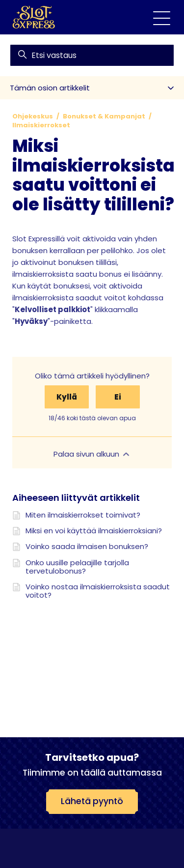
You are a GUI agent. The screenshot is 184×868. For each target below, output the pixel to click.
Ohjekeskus (33, 116)
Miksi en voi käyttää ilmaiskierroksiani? (94, 531)
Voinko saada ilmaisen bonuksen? (87, 546)
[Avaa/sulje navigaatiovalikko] (162, 17)
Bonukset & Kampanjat (104, 116)
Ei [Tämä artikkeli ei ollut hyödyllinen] (118, 397)
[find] (92, 55)
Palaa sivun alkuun (92, 454)
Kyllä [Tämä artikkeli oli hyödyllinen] (67, 397)
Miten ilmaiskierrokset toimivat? (83, 515)
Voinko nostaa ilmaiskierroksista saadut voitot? (98, 591)
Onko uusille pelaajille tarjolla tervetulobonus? (77, 567)
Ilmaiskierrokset (41, 125)
